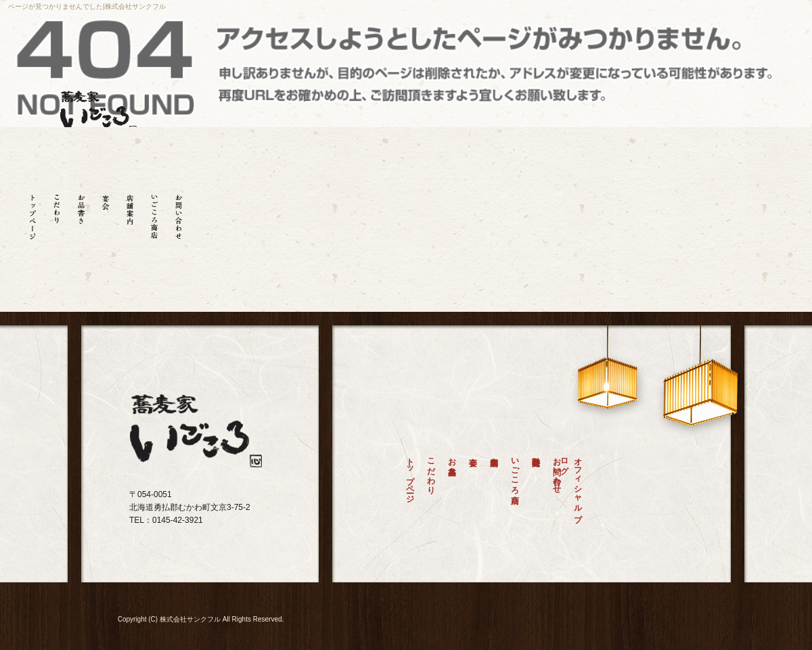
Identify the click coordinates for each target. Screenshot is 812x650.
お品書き (81, 212)
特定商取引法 (536, 489)
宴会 (106, 212)
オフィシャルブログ (575, 485)
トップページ (32, 212)
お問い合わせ (179, 212)
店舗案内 (130, 212)
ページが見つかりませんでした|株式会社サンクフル (87, 6)
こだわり (57, 212)
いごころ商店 (154, 212)
